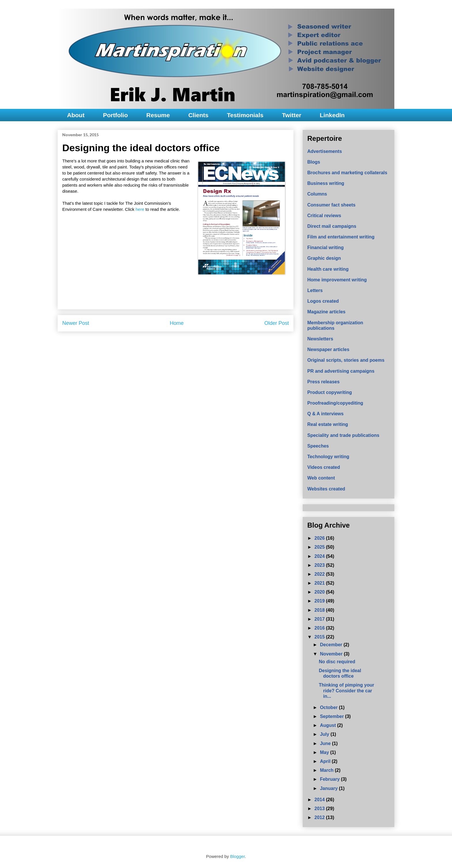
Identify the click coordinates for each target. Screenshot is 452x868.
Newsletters (320, 339)
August (329, 725)
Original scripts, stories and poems (346, 360)
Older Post (277, 323)
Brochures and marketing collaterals (347, 173)
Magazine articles (326, 312)
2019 (320, 601)
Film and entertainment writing (341, 237)
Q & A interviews (325, 414)
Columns (317, 194)
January (329, 788)
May (325, 752)
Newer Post (76, 323)
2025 (320, 547)
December (332, 645)
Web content (321, 478)
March (327, 770)
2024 (320, 556)
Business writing (326, 183)
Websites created (326, 489)
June (326, 743)
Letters (315, 290)
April (326, 761)
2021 (320, 583)
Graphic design (324, 258)
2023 (320, 565)
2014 (320, 800)
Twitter (292, 115)
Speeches (318, 446)
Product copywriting (330, 392)
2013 (320, 809)
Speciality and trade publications (343, 435)
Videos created (324, 467)
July (325, 734)
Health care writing (328, 269)
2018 (320, 610)
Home (177, 323)
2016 (320, 628)
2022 (320, 574)
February (330, 779)
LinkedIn (332, 115)
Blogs (314, 162)
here (140, 209)
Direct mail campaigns (332, 226)
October (329, 707)
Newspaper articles (328, 349)
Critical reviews (324, 216)
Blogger (237, 856)
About (76, 115)
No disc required (337, 662)
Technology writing (328, 457)
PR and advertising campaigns (341, 371)
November (332, 654)
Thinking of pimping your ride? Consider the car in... (346, 690)
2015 (320, 637)
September (333, 716)
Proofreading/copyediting (335, 403)
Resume (158, 115)
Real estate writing (328, 424)
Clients (198, 115)
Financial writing (325, 248)
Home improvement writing (337, 280)
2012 (320, 817)
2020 (320, 592)
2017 (320, 619)
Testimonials (245, 115)
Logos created (323, 301)
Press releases (323, 382)
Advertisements (325, 151)
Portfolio (115, 115)
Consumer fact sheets (331, 205)
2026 (320, 538)
